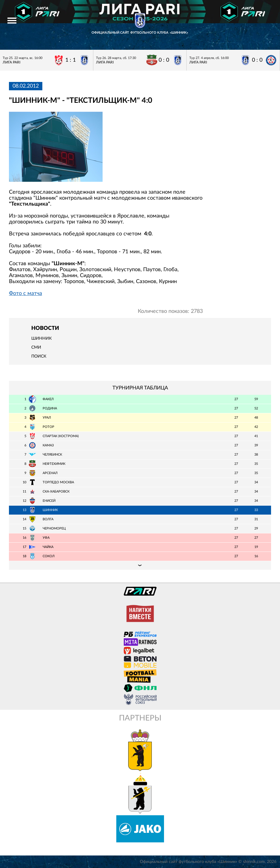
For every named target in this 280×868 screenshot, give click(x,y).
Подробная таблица (140, 565)
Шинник (41, 338)
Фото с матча (25, 294)
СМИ (36, 347)
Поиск (39, 356)
